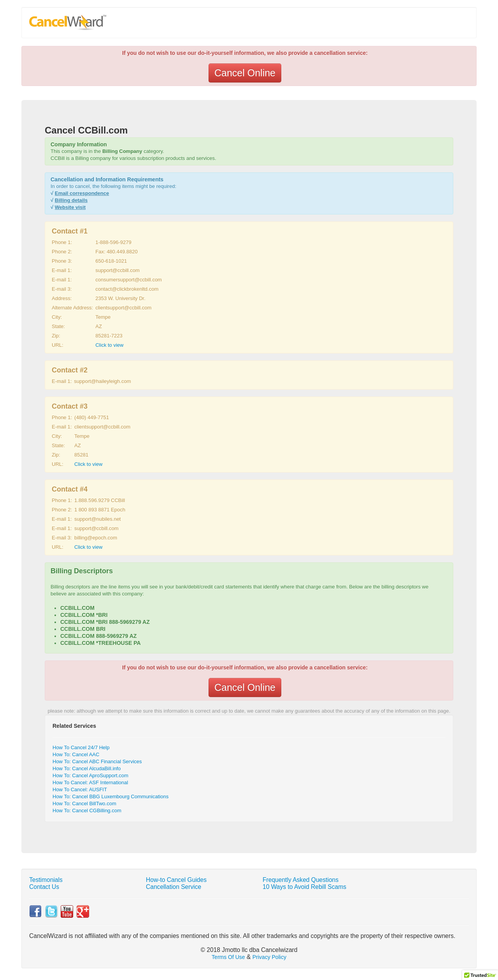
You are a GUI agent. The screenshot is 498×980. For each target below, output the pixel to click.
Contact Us (44, 887)
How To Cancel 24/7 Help (81, 747)
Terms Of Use (228, 957)
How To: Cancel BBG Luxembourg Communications (110, 796)
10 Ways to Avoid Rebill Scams (304, 887)
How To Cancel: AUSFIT (80, 789)
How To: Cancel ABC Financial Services (97, 761)
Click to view (109, 345)
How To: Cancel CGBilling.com (87, 811)
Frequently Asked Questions (301, 880)
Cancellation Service (174, 887)
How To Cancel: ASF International (90, 782)
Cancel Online (245, 73)
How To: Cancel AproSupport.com (90, 775)
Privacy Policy (269, 957)
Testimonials (46, 880)
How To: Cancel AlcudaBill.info (87, 768)
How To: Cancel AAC (76, 754)
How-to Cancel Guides (176, 880)
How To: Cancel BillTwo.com (84, 803)
